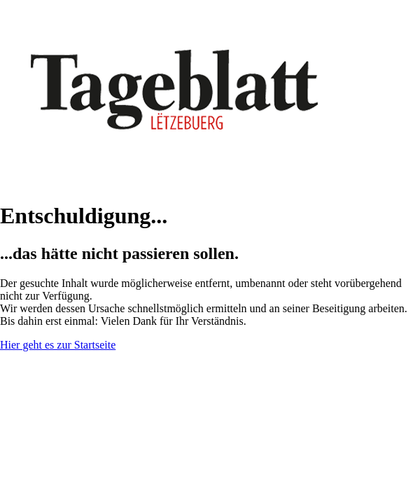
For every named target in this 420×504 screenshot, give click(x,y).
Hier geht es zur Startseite (58, 345)
